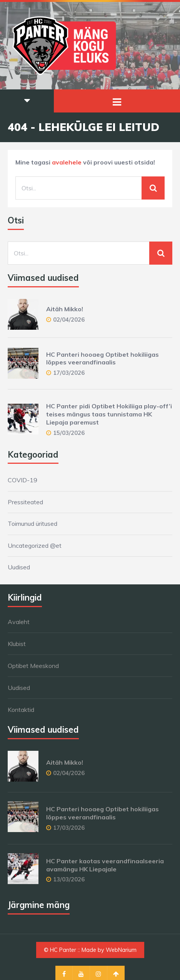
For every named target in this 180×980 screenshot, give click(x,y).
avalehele (67, 162)
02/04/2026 (69, 320)
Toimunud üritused (32, 524)
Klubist (17, 644)
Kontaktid (21, 710)
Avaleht (19, 622)
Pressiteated (25, 502)
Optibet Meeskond (33, 666)
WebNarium (121, 950)
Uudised (19, 567)
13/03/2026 (69, 879)
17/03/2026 (69, 373)
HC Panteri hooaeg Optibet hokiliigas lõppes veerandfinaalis (102, 358)
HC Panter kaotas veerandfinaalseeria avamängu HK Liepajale (105, 865)
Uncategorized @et (35, 545)
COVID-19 (22, 480)
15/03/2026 (69, 433)
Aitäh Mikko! (65, 309)
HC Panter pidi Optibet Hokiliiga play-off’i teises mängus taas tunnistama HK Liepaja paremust (109, 414)
